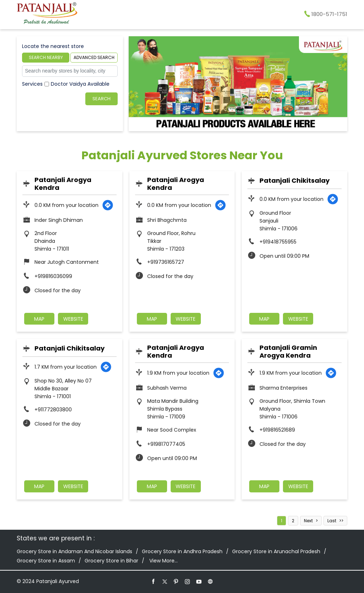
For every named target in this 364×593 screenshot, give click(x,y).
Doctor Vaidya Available (80, 84)
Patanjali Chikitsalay (295, 180)
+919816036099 (53, 276)
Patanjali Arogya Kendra (63, 184)
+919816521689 (277, 430)
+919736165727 (166, 262)
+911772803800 (53, 410)
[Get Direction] (108, 205)
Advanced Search (94, 57)
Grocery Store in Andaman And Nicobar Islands (74, 551)
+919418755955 (278, 242)
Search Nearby (46, 57)
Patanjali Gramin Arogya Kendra (288, 351)
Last (332, 521)
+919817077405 (166, 444)
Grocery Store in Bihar (111, 561)
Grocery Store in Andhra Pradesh (182, 551)
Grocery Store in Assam (46, 561)
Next (308, 521)
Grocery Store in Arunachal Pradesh (276, 551)
